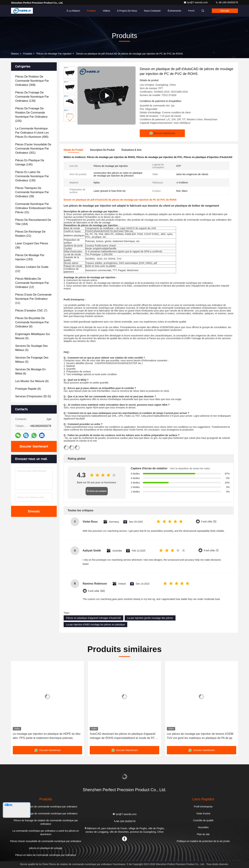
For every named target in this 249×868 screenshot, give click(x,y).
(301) (33, 149)
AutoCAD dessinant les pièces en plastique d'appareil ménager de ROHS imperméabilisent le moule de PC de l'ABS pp (124, 736)
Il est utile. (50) (96, 591)
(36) (32, 245)
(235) (31, 115)
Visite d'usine (203, 813)
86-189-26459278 (227, 2)
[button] (70, 120)
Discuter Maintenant (34, 446)
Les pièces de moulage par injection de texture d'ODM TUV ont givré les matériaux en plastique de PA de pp (200, 736)
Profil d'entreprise (203, 807)
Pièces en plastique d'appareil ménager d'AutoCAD (93, 618)
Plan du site (203, 834)
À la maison (73, 11)
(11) (33, 299)
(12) (32, 269)
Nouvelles (203, 827)
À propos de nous (127, 11)
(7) (31, 311)
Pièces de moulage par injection (54, 54)
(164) (33, 222)
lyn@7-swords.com (196, 2)
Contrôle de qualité (203, 820)
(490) (32, 133)
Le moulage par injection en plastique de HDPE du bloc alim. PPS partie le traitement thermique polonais (47, 736)
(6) (32, 322)
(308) (32, 81)
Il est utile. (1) (211, 551)
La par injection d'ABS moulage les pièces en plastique (95, 625)
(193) (30, 257)
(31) (33, 208)
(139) (32, 97)
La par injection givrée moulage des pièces (150, 618)
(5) (33, 336)
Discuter (225, 11)
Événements (174, 11)
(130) (32, 176)
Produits (91, 11)
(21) (30, 234)
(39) (32, 192)
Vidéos (106, 11)
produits (28, 54)
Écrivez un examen (97, 491)
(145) (30, 162)
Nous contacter (152, 11)
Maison (15, 54)
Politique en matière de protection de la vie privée (203, 841)
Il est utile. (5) (209, 522)
